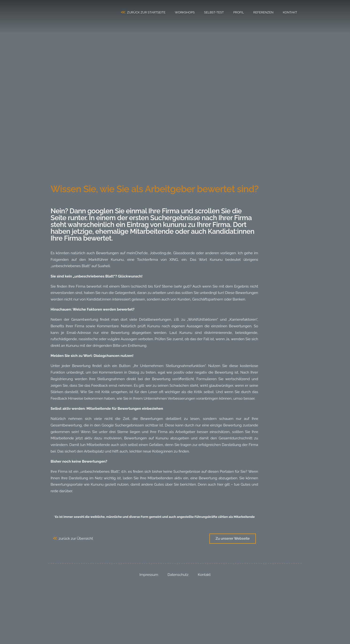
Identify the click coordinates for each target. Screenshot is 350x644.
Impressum (149, 575)
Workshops (185, 12)
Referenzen (263, 12)
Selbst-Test (214, 12)
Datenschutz (178, 575)
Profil (239, 12)
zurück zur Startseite (146, 12)
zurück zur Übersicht (76, 539)
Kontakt (290, 12)
